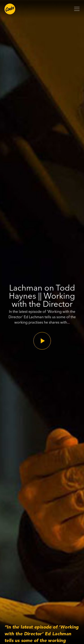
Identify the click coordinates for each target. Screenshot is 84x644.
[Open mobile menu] (77, 9)
